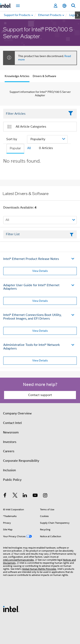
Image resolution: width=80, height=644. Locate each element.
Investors (10, 442)
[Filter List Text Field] (34, 114)
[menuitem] (50, 15)
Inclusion (9, 470)
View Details (40, 271)
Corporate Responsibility (21, 461)
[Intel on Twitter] (15, 496)
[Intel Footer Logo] (11, 609)
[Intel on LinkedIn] (25, 496)
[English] (64, 6)
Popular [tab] (15, 148)
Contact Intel (12, 423)
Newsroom (11, 432)
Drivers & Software (44, 76)
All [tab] (29, 148)
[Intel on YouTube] (35, 496)
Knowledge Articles (17, 76)
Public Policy (12, 480)
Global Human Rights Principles (39, 569)
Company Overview (17, 413)
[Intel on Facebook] (5, 496)
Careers (9, 451)
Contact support (40, 395)
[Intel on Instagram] (45, 496)
